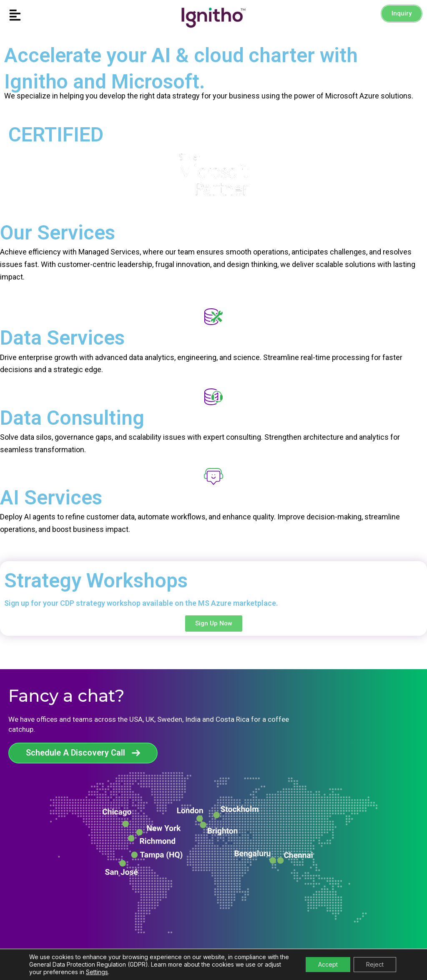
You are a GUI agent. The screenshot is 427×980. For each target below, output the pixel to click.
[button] (53, 16)
